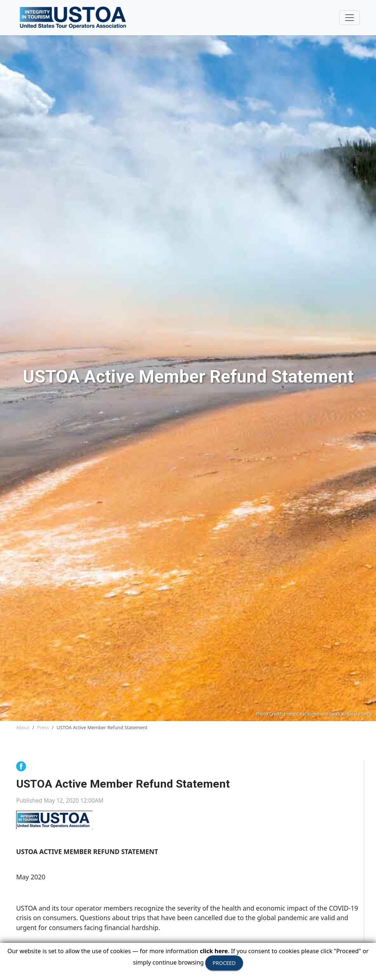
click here (214, 951)
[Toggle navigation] (350, 18)
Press (43, 727)
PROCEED (224, 963)
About (23, 727)
